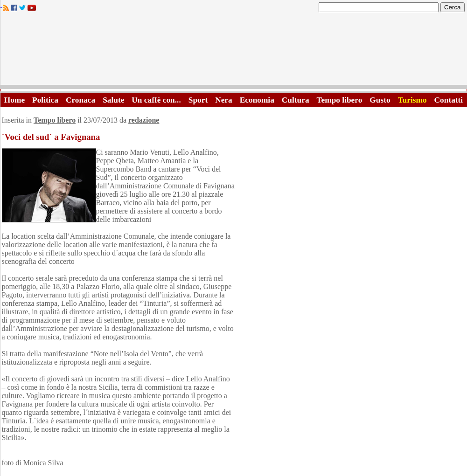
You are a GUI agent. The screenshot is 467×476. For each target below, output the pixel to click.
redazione (144, 120)
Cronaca (80, 100)
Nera (224, 100)
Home (14, 100)
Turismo (412, 100)
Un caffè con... (156, 100)
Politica (45, 100)
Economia (257, 100)
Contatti (449, 100)
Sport (198, 100)
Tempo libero (340, 100)
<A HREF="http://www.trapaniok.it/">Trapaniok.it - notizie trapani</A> (234, 51)
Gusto (380, 100)
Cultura (296, 100)
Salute (113, 100)
